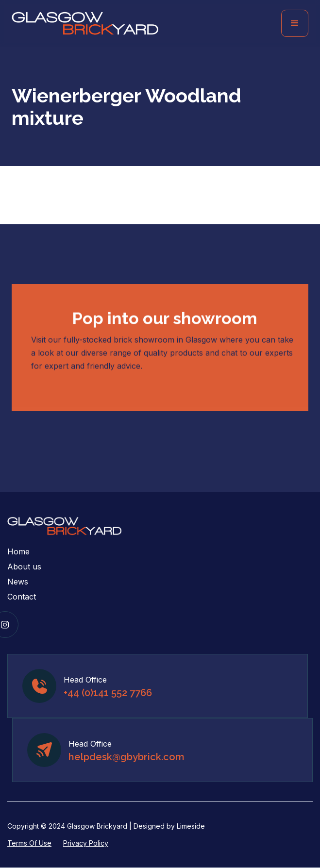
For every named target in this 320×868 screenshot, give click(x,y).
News (18, 582)
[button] (295, 23)
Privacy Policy (86, 843)
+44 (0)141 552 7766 (108, 693)
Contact (22, 597)
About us (24, 567)
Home (18, 551)
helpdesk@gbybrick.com (126, 757)
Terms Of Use (29, 843)
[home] (85, 24)
